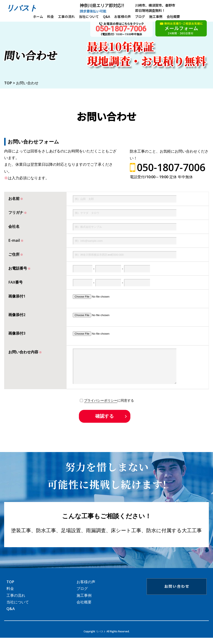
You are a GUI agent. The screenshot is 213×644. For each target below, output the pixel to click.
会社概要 (173, 16)
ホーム (38, 16)
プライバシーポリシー (101, 407)
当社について (89, 16)
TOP (10, 588)
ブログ (140, 16)
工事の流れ (66, 16)
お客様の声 (123, 16)
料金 (51, 16)
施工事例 (156, 16)
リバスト (22, 8)
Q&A (106, 16)
